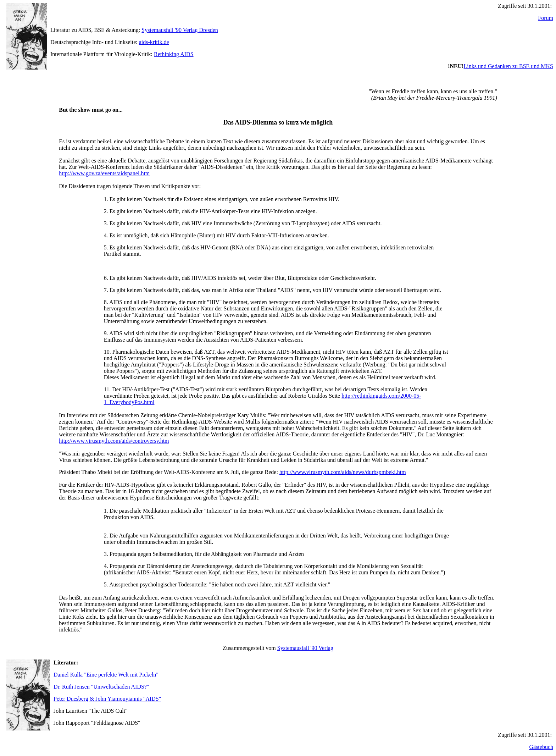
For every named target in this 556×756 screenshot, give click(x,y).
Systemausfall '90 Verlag (305, 648)
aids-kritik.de (154, 42)
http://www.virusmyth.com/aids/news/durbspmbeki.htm (343, 472)
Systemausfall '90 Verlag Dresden (180, 30)
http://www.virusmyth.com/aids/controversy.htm (114, 441)
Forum (546, 18)
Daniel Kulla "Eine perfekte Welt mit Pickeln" (106, 675)
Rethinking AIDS (174, 54)
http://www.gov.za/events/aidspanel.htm (104, 173)
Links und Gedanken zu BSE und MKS (508, 66)
